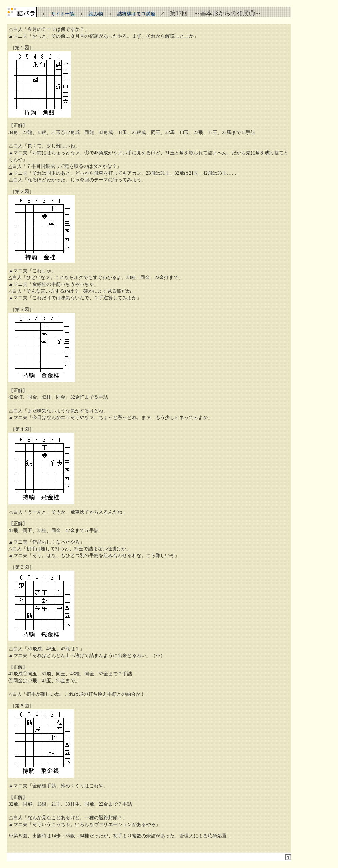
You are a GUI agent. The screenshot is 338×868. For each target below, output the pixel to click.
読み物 (96, 14)
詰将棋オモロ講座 (136, 14)
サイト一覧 (63, 14)
